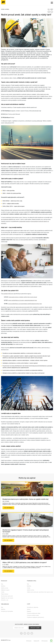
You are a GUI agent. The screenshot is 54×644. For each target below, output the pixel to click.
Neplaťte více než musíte (7, 598)
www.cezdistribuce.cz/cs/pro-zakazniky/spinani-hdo (23, 300)
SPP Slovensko (45, 641)
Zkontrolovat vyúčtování (7, 596)
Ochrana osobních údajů (33, 615)
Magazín (29, 611)
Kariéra (29, 609)
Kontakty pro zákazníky (33, 607)
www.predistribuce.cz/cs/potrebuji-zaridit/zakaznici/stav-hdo (25, 304)
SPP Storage (29, 641)
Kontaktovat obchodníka (7, 611)
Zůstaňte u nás (5, 600)
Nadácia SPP (36, 641)
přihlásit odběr (35, 628)
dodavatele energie (24, 221)
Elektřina (3, 586)
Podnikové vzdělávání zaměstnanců (35, 617)
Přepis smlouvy (5, 594)
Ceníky (3, 592)
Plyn (2, 584)
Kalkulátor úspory (5, 590)
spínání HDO (7, 294)
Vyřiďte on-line (5, 588)
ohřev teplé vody (41, 94)
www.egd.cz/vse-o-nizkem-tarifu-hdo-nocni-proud (23, 297)
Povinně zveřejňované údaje (34, 613)
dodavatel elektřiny (8, 219)
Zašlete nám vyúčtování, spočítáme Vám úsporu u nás (40, 592)
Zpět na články (5, 9)
